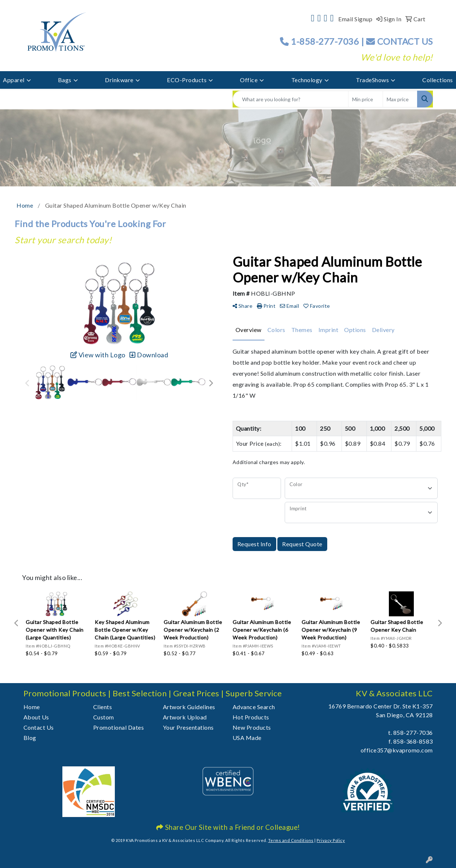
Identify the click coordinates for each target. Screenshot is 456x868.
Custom (104, 717)
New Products (252, 727)
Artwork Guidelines (189, 707)
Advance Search (254, 707)
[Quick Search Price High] (400, 99)
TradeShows (372, 80)
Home (32, 707)
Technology (307, 80)
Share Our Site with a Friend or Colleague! (228, 827)
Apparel (14, 80)
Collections (438, 80)
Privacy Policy (331, 840)
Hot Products (251, 717)
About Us (36, 717)
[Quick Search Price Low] (366, 99)
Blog (30, 738)
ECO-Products (187, 80)
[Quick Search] (291, 99)
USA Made (247, 738)
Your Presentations (188, 727)
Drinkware (119, 80)
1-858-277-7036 (325, 41)
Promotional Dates (119, 727)
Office (249, 80)
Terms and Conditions (291, 840)
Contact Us (39, 727)
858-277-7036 (413, 732)
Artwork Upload (185, 717)
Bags (65, 80)
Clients (103, 707)
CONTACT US (400, 41)
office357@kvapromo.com (397, 750)
